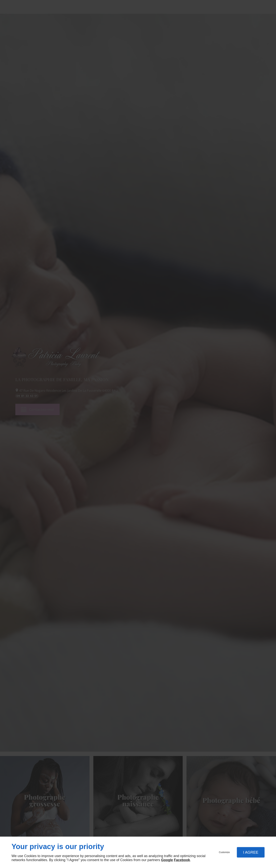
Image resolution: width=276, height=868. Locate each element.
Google (167, 860)
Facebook (182, 860)
